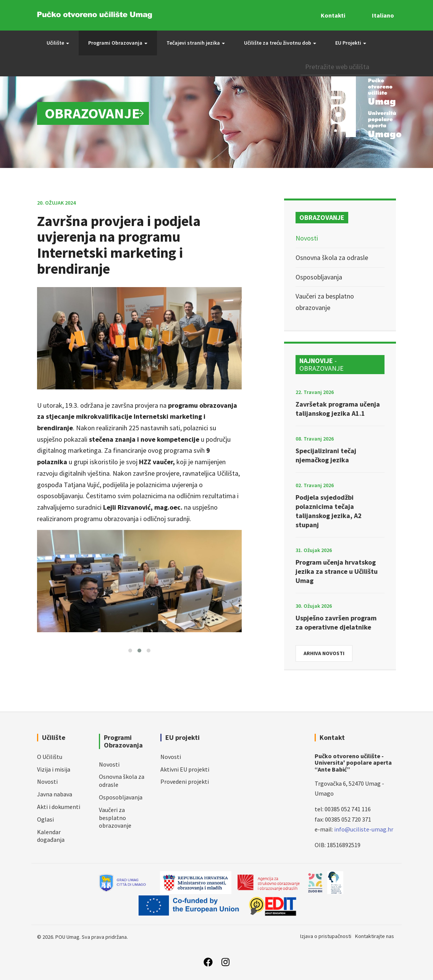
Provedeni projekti (185, 781)
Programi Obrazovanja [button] (118, 43)
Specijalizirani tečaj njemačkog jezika (326, 455)
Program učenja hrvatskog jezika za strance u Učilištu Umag (337, 571)
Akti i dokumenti (59, 807)
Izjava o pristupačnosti (326, 936)
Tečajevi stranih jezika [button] (196, 43)
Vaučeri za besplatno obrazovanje (115, 818)
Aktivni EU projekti (185, 769)
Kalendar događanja (51, 836)
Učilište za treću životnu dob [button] (280, 43)
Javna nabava (55, 794)
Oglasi (45, 819)
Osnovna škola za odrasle (332, 258)
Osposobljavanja (319, 277)
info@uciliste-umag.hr (364, 829)
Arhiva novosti (324, 653)
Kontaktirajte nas (375, 936)
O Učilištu (50, 757)
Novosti (307, 238)
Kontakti (333, 15)
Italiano (383, 15)
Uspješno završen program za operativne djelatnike (336, 622)
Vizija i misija (54, 769)
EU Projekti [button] (351, 43)
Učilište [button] (58, 43)
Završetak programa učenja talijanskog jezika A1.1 (338, 409)
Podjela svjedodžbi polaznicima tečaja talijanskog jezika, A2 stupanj (329, 511)
